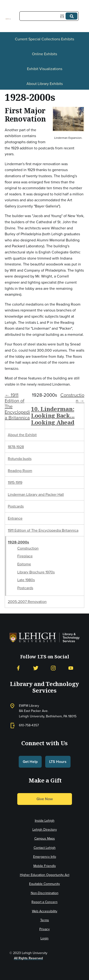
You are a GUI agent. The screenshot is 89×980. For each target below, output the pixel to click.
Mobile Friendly (45, 866)
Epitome (24, 564)
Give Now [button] (45, 799)
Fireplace (25, 556)
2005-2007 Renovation (27, 602)
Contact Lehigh (45, 848)
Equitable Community (44, 884)
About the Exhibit (22, 435)
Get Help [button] (30, 762)
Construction (28, 548)
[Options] (63, 16)
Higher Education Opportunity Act (45, 875)
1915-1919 (15, 482)
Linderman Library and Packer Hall (36, 494)
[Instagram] (53, 668)
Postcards (16, 506)
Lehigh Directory (45, 830)
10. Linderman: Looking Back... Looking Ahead (53, 416)
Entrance (15, 518)
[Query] (49, 16)
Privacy (44, 929)
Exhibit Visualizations (45, 69)
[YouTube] (71, 668)
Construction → (72, 398)
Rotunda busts (20, 459)
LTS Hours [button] (58, 762)
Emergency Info (45, 857)
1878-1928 (16, 447)
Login (44, 938)
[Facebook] (18, 668)
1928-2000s (18, 542)
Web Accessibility (45, 911)
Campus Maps (45, 839)
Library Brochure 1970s (36, 572)
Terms (45, 920)
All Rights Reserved (28, 958)
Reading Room (20, 471)
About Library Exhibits (45, 84)
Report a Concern (44, 902)
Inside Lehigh (45, 821)
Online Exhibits (44, 54)
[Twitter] (36, 668)
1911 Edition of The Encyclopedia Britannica (43, 530)
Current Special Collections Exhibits (44, 39)
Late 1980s (26, 580)
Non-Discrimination (45, 893)
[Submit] (71, 16)
